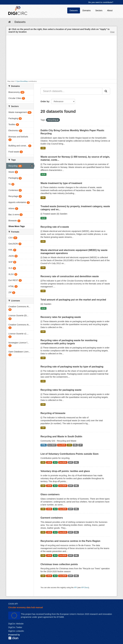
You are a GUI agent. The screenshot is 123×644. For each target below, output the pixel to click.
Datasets (74, 10)
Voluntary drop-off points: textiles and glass (65, 471)
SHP (71, 462)
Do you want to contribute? (101, 2)
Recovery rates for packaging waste (61, 317)
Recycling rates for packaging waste (61, 390)
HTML (44, 445)
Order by (45, 101)
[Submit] (106, 91)
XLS (55, 462)
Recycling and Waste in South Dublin (61, 436)
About (110, 10)
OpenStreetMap (22, 81)
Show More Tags (17, 226)
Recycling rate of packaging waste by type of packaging (72, 367)
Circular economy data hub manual (26, 607)
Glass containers (50, 494)
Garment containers (52, 518)
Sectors (99, 10)
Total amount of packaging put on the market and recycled (73, 300)
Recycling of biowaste (53, 413)
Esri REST (52, 445)
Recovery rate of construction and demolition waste (70, 276)
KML (75, 445)
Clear (112, 32)
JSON (49, 462)
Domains (87, 10)
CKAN (13, 638)
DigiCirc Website (16, 624)
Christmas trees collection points (59, 564)
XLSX (43, 174)
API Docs (85, 588)
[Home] (10, 22)
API (75, 588)
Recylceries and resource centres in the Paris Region (70, 541)
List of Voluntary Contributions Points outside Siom (70, 454)
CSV (43, 148)
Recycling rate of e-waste (55, 227)
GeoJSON (62, 445)
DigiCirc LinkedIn (16, 631)
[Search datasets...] (71, 91)
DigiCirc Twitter (15, 627)
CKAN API (13, 604)
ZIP (80, 445)
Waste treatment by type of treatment (61, 183)
